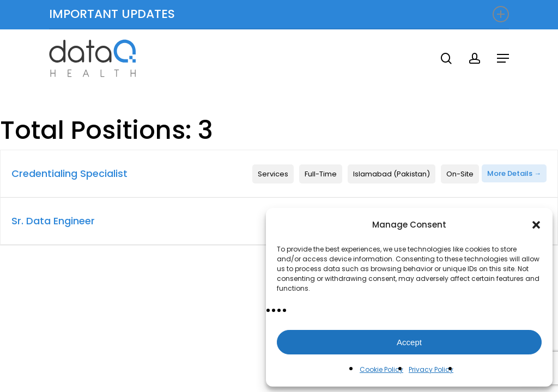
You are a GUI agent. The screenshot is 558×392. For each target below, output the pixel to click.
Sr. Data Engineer (53, 221)
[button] (536, 225)
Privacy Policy (431, 369)
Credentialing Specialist (69, 173)
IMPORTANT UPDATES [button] (279, 14)
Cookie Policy (381, 369)
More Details (514, 173)
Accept (409, 342)
